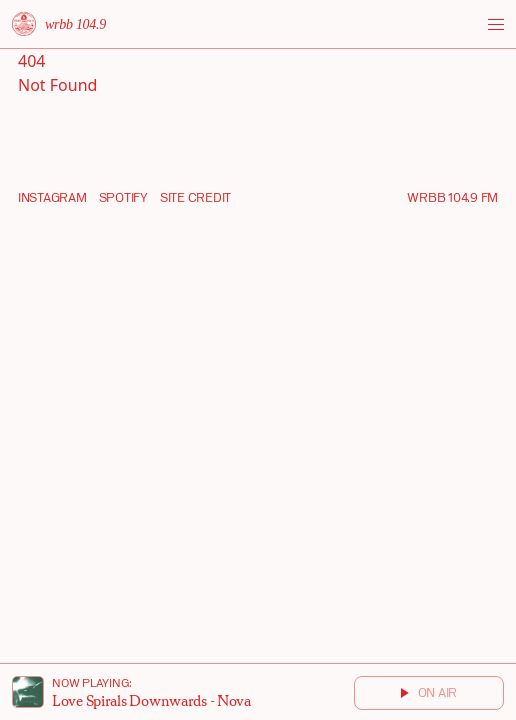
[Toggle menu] (496, 24)
